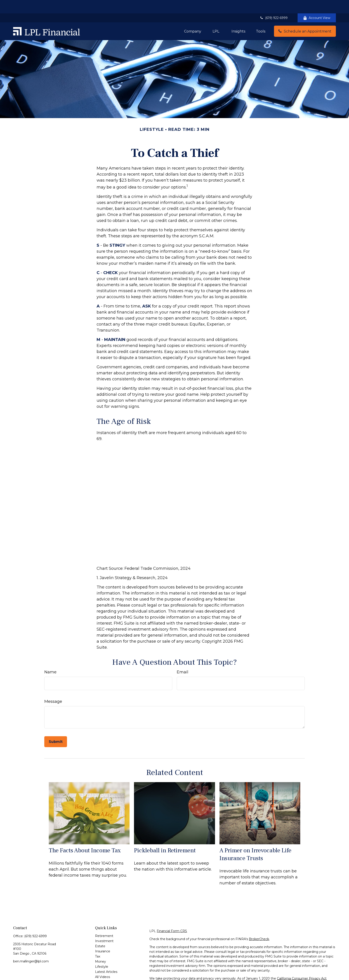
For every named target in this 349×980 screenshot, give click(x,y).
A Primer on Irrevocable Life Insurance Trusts (255, 841)
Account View (317, 4)
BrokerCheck (259, 926)
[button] (193, 18)
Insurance (103, 938)
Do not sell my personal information (300, 970)
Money (100, 948)
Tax (98, 943)
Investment (104, 928)
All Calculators (106, 969)
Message (53, 688)
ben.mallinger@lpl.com (31, 948)
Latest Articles (106, 958)
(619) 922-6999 (274, 4)
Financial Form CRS (172, 918)
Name (50, 659)
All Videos (102, 964)
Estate (100, 933)
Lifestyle (102, 953)
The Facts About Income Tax (85, 837)
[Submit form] (56, 728)
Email (183, 659)
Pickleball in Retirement (165, 837)
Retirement (104, 923)
